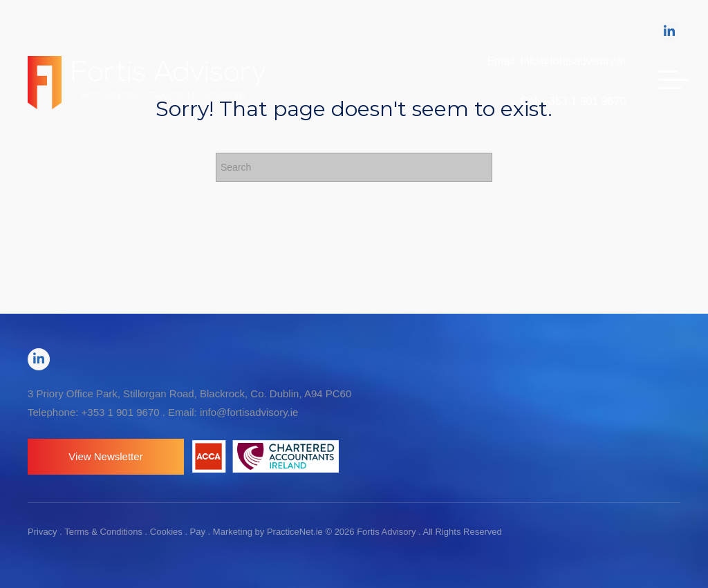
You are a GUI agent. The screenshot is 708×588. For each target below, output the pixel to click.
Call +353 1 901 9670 (574, 101)
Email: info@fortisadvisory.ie (556, 61)
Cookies (166, 532)
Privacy (43, 532)
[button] (106, 457)
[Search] (354, 167)
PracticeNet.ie (296, 532)
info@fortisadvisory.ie (249, 412)
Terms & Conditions (103, 532)
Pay (198, 532)
